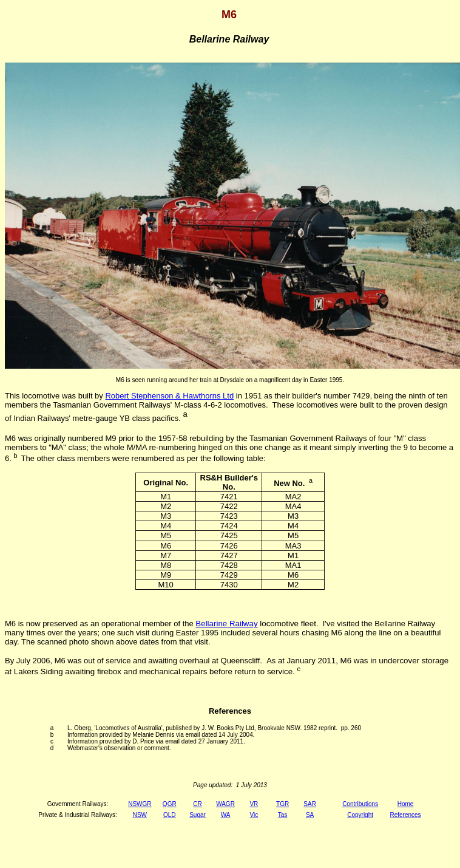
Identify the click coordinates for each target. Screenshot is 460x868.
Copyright (360, 815)
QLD (170, 815)
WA (226, 815)
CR (197, 804)
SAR (310, 804)
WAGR (225, 804)
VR (254, 804)
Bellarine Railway (226, 624)
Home (406, 804)
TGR (282, 804)
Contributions (360, 804)
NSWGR (140, 804)
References (405, 815)
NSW (140, 815)
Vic (254, 815)
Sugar (198, 815)
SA (310, 815)
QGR (170, 804)
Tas (283, 815)
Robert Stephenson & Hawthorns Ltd (169, 396)
